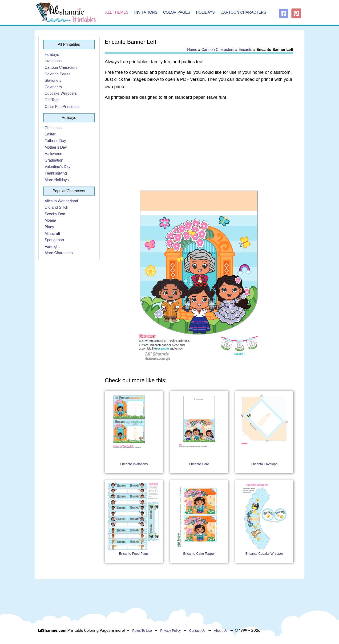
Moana (50, 220)
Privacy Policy (171, 631)
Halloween (54, 154)
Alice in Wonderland (61, 201)
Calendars (53, 87)
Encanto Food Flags (134, 554)
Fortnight (52, 247)
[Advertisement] (199, 142)
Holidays (206, 12)
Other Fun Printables (62, 107)
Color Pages (177, 12)
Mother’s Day (56, 147)
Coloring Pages (58, 74)
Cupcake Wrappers (61, 93)
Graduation (54, 160)
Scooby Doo (55, 214)
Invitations (146, 12)
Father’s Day (55, 141)
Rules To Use (142, 631)
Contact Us (197, 631)
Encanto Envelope (264, 464)
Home (192, 50)
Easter (50, 134)
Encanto (245, 50)
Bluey (49, 227)
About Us (221, 631)
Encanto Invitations (134, 464)
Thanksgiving (56, 173)
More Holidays (57, 180)
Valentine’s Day (58, 167)
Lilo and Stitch (57, 207)
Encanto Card (199, 464)
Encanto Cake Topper (199, 554)
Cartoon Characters (243, 12)
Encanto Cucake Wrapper (264, 554)
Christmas (53, 128)
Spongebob (54, 240)
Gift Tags (52, 100)
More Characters (59, 253)
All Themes (117, 12)
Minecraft (52, 234)
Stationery (53, 80)
